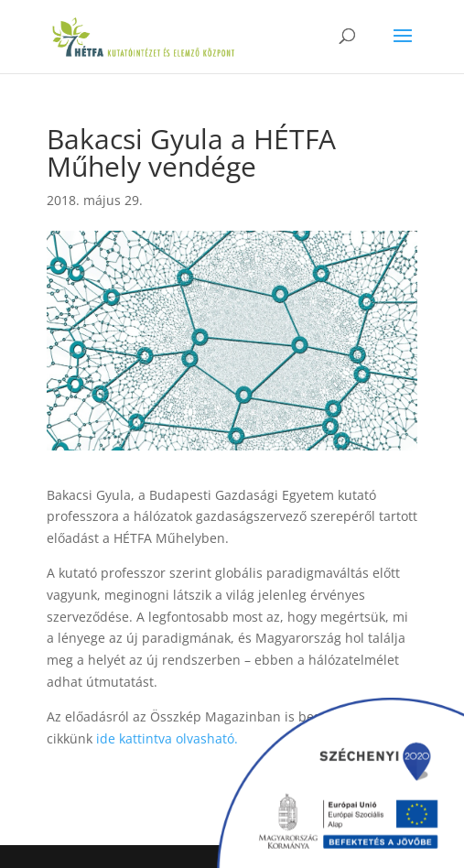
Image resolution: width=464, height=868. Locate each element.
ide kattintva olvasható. (167, 738)
